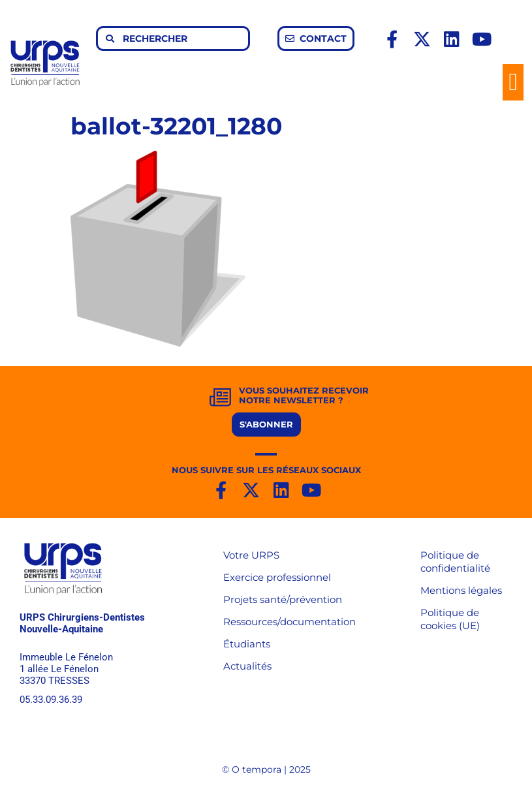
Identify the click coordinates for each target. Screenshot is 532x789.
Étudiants (247, 644)
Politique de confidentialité (455, 562)
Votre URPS (251, 555)
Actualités (247, 666)
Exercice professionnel (277, 577)
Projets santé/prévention (283, 599)
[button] (513, 82)
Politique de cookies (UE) (450, 619)
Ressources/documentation (289, 622)
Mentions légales (461, 590)
